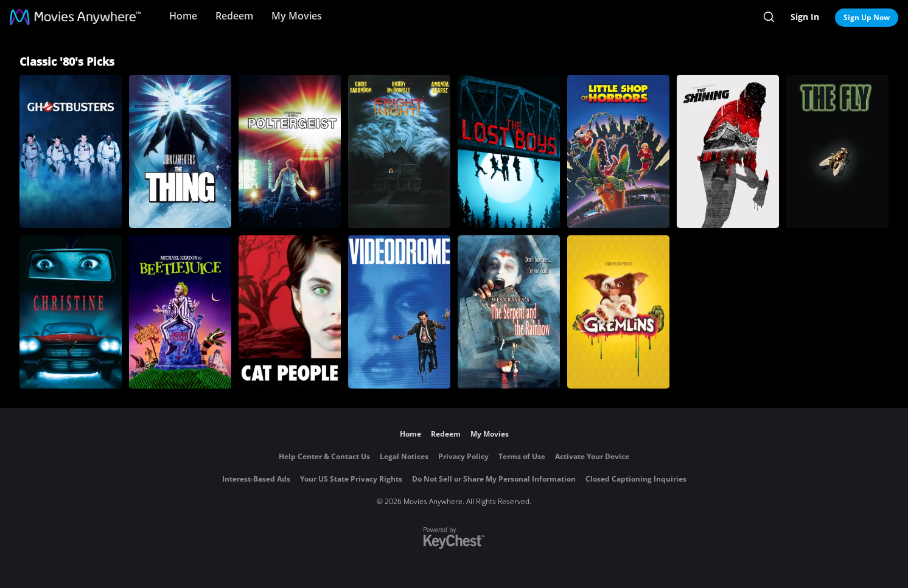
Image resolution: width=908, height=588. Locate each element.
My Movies (297, 16)
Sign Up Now (867, 17)
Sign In (805, 17)
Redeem (234, 16)
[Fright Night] (399, 151)
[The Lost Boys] (509, 151)
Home (183, 16)
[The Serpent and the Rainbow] (509, 312)
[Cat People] (290, 312)
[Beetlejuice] (180, 312)
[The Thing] (180, 151)
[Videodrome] (399, 312)
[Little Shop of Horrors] (618, 151)
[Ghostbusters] (71, 151)
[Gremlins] (618, 312)
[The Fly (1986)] (837, 151)
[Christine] (71, 312)
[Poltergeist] (290, 151)
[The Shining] (728, 151)
